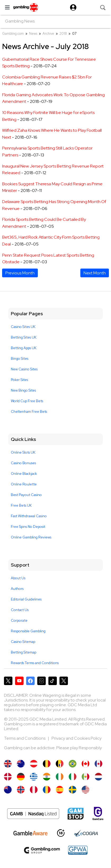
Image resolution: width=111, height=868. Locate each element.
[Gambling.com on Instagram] (41, 681)
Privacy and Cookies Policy (77, 738)
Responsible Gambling (28, 631)
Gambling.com (13, 34)
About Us (18, 578)
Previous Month (20, 273)
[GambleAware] (31, 833)
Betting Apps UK (24, 348)
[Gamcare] (98, 814)
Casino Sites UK (23, 327)
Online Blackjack (24, 474)
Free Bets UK (21, 505)
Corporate (19, 621)
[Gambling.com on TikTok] (53, 681)
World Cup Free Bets (27, 401)
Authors (17, 589)
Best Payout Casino (26, 495)
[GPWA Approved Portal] (78, 850)
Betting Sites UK (24, 337)
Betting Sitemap (24, 652)
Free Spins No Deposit (28, 527)
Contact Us (20, 610)
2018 (63, 34)
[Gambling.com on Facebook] (30, 681)
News (33, 34)
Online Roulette (24, 484)
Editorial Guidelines (26, 599)
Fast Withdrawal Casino (29, 516)
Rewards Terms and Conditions (35, 663)
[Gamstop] (76, 814)
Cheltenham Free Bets (29, 412)
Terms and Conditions (25, 738)
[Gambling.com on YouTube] (19, 681)
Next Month (95, 273)
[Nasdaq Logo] (33, 814)
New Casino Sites (24, 369)
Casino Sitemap (23, 642)
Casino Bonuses (23, 463)
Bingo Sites (20, 359)
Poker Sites (19, 380)
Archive (48, 34)
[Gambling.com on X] (8, 681)
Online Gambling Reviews (31, 537)
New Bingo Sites (23, 390)
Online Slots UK (23, 452)
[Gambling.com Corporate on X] (64, 681)
